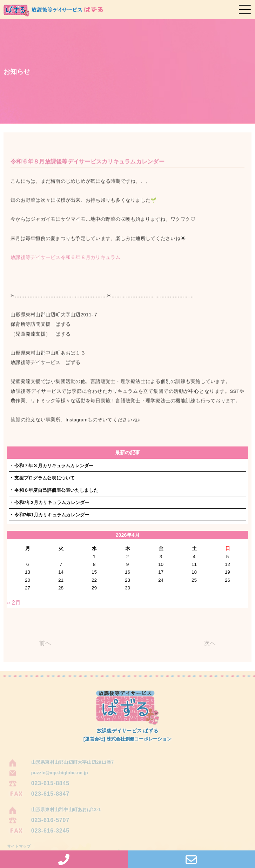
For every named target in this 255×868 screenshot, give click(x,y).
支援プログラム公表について (45, 478)
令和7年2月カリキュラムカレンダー (52, 502)
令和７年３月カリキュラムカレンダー (54, 466)
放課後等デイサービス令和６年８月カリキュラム (66, 262)
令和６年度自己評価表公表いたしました (56, 490)
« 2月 (14, 603)
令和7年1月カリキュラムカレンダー (52, 515)
